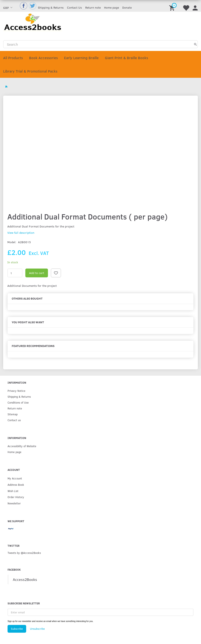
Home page (111, 7)
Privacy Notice (16, 391)
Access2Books (25, 579)
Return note (93, 7)
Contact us (14, 420)
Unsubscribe (37, 629)
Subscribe (17, 629)
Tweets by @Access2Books (24, 553)
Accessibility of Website (22, 446)
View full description (21, 233)
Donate (127, 7)
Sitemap (13, 414)
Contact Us (74, 7)
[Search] (195, 44)
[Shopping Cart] (173, 6)
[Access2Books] (33, 22)
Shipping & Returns (51, 7)
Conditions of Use (18, 402)
